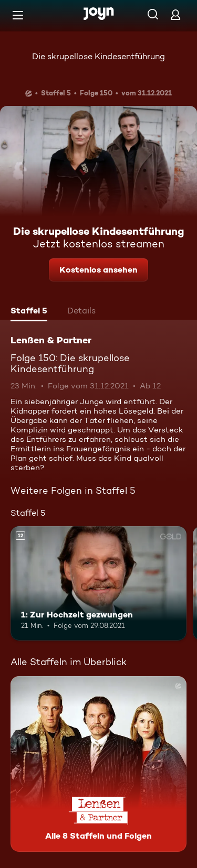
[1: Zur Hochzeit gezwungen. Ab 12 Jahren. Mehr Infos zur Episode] (98, 583)
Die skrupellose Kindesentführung (98, 56)
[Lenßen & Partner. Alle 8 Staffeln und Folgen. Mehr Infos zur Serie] (98, 764)
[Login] (175, 14)
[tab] (29, 312)
